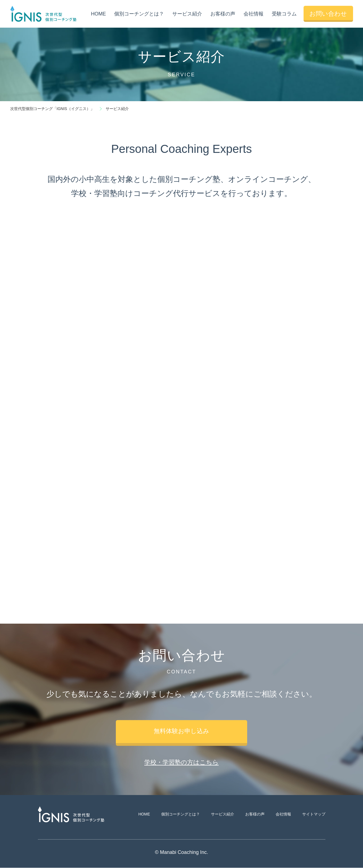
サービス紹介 (187, 14)
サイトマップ (314, 814)
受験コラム (284, 14)
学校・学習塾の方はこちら (181, 763)
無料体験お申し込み (181, 731)
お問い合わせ (328, 14)
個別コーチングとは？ (139, 14)
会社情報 (253, 14)
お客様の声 (223, 14)
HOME (98, 14)
